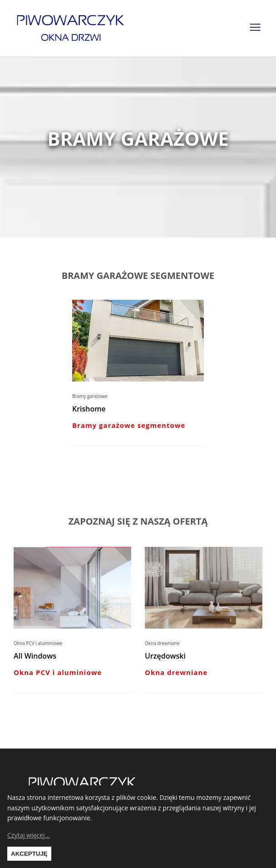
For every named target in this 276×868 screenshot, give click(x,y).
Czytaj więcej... (29, 835)
